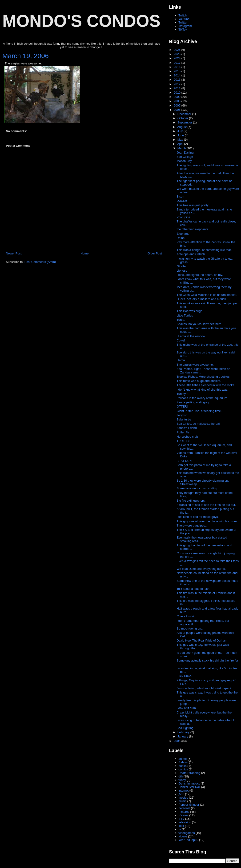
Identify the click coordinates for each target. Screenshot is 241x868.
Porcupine (183, 217)
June (181, 135)
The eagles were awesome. (195, 365)
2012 (177, 84)
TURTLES (183, 441)
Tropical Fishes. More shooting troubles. (203, 377)
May (181, 140)
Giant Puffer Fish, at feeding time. (199, 411)
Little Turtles (185, 315)
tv (180, 829)
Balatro (183, 762)
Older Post (155, 253)
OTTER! (182, 406)
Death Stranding (189, 773)
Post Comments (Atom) (40, 262)
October (183, 118)
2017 (177, 63)
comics (183, 769)
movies (183, 798)
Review (183, 815)
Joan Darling (185, 153)
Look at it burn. (187, 708)
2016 (177, 67)
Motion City (184, 161)
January (183, 736)
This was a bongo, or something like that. (204, 250)
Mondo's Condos (81, 21)
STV (181, 819)
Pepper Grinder (189, 805)
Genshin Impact (189, 783)
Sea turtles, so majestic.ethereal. (199, 424)
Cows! (181, 340)
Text (181, 826)
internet (183, 791)
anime (183, 759)
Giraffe (181, 266)
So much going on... (190, 628)
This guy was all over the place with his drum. (207, 521)
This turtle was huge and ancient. (199, 381)
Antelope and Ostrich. (191, 254)
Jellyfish (182, 415)
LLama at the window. (191, 336)
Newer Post (14, 253)
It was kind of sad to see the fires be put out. (207, 505)
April (181, 144)
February (184, 732)
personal (184, 808)
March (182, 148)
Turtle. (181, 320)
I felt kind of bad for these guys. (198, 517)
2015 (177, 71)
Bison (180, 196)
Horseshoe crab (187, 437)
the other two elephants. (193, 229)
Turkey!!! (182, 394)
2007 (177, 105)
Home (84, 253)
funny (182, 780)
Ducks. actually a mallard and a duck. (202, 299)
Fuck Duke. (185, 676)
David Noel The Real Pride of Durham (202, 640)
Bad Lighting (185, 728)
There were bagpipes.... (193, 525)
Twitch (183, 15)
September (185, 122)
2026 (177, 50)
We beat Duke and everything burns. (201, 569)
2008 (177, 101)
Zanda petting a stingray (193, 402)
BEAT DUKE (185, 461)
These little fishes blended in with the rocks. (206, 385)
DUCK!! (182, 201)
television (185, 822)
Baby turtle (184, 419)
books (182, 766)
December (185, 114)
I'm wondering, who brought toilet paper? (204, 688)
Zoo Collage (185, 157)
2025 (177, 54)
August (182, 127)
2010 (177, 93)
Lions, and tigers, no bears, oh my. (200, 275)
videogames (187, 833)
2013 (177, 80)
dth (181, 776)
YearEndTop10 (188, 840)
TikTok (183, 30)
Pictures (184, 812)
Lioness (182, 271)
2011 (177, 88)
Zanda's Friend (187, 428)
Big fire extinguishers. (191, 501)
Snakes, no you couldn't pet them (199, 324)
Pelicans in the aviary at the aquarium (202, 398)
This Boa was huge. (190, 311)
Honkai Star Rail (189, 787)
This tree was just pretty (193, 205)
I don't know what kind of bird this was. (202, 390)
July (181, 131)
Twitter (183, 22)
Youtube (184, 19)
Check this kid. (187, 616)
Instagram (185, 26)
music (182, 801)
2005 (177, 741)
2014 (177, 75)
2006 (177, 110)
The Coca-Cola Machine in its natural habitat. (207, 295)
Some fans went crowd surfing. (198, 488)
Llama (181, 360)
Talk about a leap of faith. (194, 589)
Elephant (183, 234)
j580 (181, 794)
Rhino (181, 238)
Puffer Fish (184, 432)
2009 (177, 97)
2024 (177, 58)
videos (183, 836)
